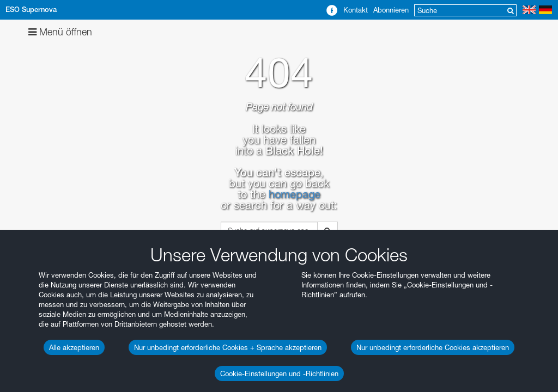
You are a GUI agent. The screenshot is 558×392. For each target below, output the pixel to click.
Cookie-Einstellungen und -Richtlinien (279, 373)
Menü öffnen (60, 32)
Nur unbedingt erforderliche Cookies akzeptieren (433, 347)
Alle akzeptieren (74, 347)
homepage (295, 194)
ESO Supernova (31, 10)
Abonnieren (391, 10)
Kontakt (356, 10)
